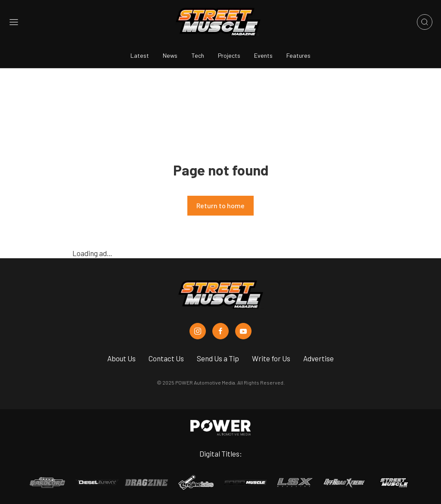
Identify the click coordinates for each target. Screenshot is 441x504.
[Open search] (425, 22)
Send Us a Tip (218, 358)
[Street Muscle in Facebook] (220, 331)
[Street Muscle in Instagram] (198, 331)
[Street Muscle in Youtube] (243, 331)
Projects (229, 55)
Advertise (318, 358)
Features (298, 55)
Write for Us (271, 358)
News (170, 55)
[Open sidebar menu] (14, 22)
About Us (121, 358)
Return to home (220, 205)
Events (263, 55)
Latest (140, 55)
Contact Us (166, 358)
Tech (198, 55)
